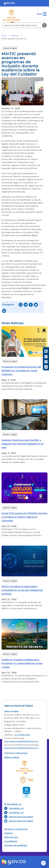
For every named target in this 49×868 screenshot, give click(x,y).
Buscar (44, 25)
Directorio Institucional (16, 753)
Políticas (8, 833)
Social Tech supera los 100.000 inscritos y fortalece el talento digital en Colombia (24, 517)
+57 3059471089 (22, 735)
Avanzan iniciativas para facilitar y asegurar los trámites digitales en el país (22, 444)
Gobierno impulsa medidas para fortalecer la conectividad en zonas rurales (22, 663)
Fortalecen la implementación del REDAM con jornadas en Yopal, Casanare (21, 371)
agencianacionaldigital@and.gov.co (21, 741)
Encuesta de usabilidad (16, 845)
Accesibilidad (11, 841)
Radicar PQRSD (12, 757)
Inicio (4, 36)
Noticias (15, 36)
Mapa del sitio (11, 837)
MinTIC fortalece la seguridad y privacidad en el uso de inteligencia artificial (22, 590)
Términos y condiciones (16, 829)
